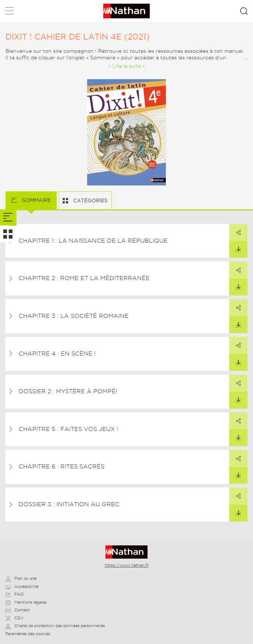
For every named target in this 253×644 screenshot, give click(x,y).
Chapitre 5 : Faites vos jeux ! (68, 429)
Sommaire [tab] (36, 200)
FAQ (14, 594)
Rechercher (244, 11)
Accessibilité (22, 586)
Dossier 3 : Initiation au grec (69, 504)
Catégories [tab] (90, 200)
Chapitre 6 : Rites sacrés (62, 466)
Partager (235, 230)
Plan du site (21, 578)
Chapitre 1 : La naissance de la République (93, 241)
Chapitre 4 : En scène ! (57, 354)
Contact (18, 610)
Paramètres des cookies (28, 634)
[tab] (8, 218)
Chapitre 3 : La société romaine (74, 316)
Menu (10, 12)
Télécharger (235, 247)
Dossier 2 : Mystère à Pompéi (68, 391)
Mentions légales (26, 602)
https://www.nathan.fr (127, 565)
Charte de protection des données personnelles (55, 626)
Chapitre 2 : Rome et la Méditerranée (84, 278)
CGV (14, 618)
